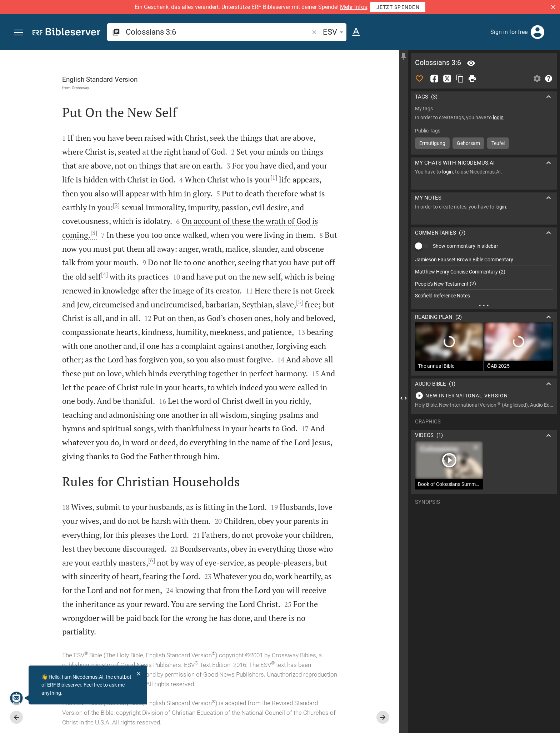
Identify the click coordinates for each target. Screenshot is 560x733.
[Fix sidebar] (404, 56)
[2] (116, 205)
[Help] (549, 79)
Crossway (80, 88)
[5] (299, 302)
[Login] (537, 32)
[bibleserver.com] (66, 33)
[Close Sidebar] (404, 398)
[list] (484, 278)
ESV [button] (334, 32)
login (498, 117)
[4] (104, 274)
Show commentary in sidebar (466, 246)
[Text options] (356, 32)
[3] (94, 233)
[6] (152, 560)
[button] (553, 7)
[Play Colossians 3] (484, 396)
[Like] (419, 79)
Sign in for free (509, 32)
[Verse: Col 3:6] (471, 63)
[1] (274, 177)
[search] (218, 32)
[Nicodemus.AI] (16, 698)
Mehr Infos (354, 7)
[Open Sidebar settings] (537, 79)
